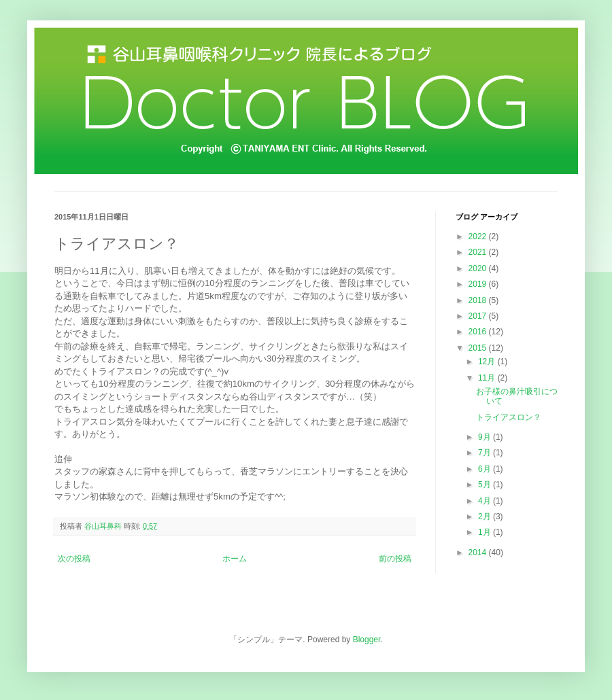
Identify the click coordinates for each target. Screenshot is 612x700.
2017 (479, 316)
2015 (479, 348)
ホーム (235, 559)
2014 (479, 553)
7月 (486, 453)
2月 (486, 517)
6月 (486, 469)
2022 (479, 237)
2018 (479, 300)
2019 (479, 284)
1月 (486, 532)
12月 (488, 362)
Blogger (367, 640)
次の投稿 (74, 559)
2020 (479, 268)
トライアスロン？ (509, 417)
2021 (479, 252)
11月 (488, 378)
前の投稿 (395, 559)
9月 (486, 437)
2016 (479, 332)
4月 (486, 501)
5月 (486, 485)
